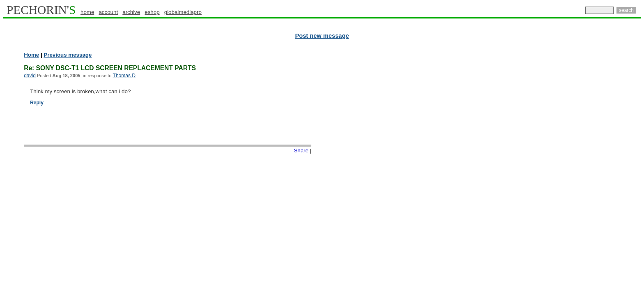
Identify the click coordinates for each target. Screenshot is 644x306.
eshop (152, 12)
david (30, 76)
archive (131, 12)
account (108, 12)
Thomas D (124, 76)
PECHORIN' (41, 10)
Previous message (68, 55)
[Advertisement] (605, 177)
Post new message (322, 36)
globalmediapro (183, 12)
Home (31, 55)
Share (301, 151)
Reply (37, 103)
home (87, 12)
